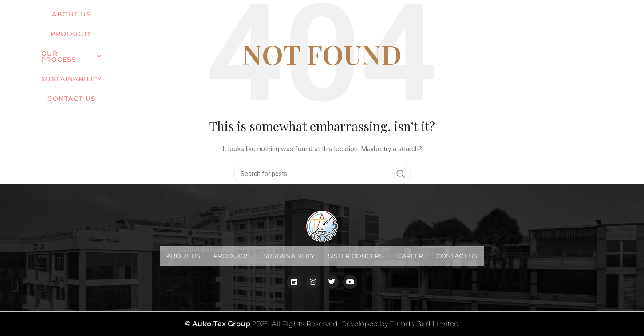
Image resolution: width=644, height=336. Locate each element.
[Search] (322, 174)
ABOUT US (217, 17)
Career (410, 256)
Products (232, 256)
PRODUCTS (268, 17)
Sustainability (404, 17)
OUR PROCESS (331, 17)
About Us (183, 256)
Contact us (469, 17)
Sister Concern (356, 256)
